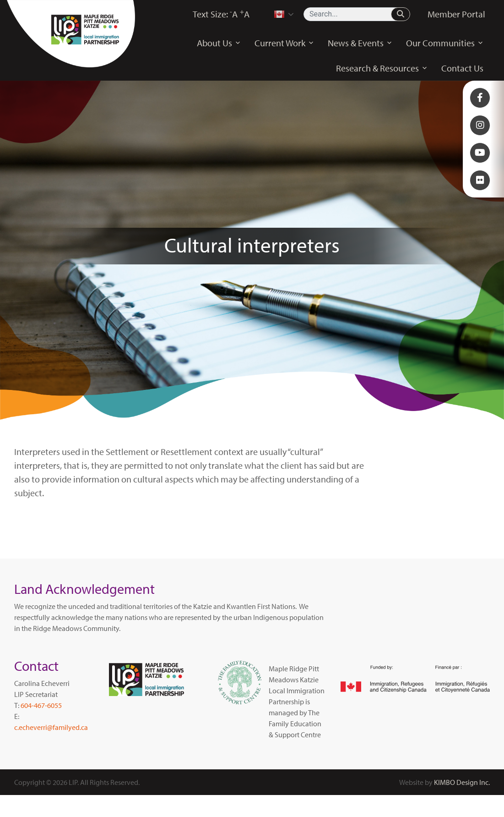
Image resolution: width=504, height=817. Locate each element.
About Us (219, 43)
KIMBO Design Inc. (462, 782)
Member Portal (456, 14)
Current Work (284, 43)
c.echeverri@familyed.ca (51, 727)
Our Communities (445, 43)
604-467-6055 (41, 705)
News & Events (360, 43)
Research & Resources (382, 68)
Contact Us (462, 68)
